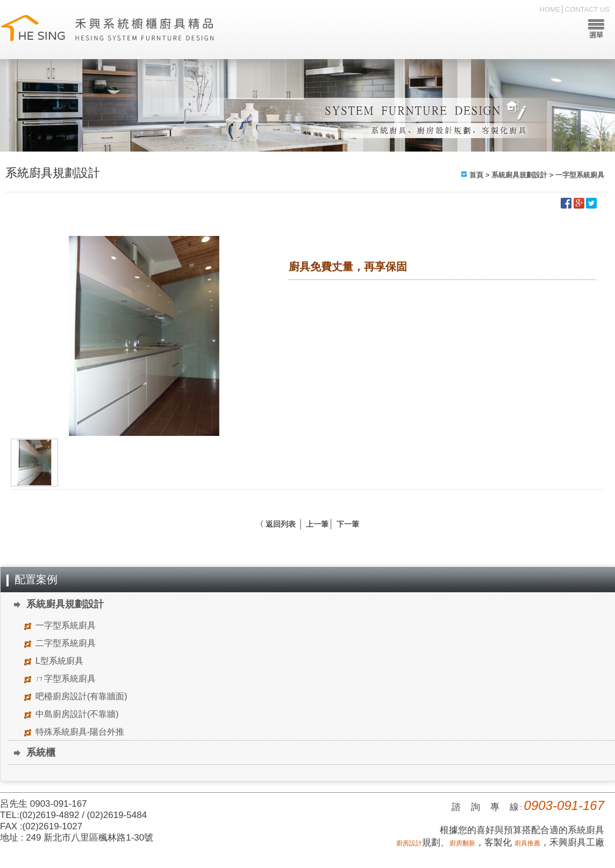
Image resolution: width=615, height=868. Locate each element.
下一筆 (348, 524)
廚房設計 (409, 843)
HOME (550, 9)
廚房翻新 (462, 843)
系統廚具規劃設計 (519, 175)
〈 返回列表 (276, 524)
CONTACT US (587, 9)
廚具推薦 (527, 843)
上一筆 (317, 524)
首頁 (476, 175)
